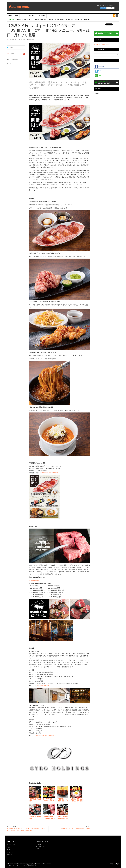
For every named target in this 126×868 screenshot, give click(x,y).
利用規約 (38, 844)
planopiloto (31, 39)
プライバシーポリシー (42, 846)
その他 (9, 850)
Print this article (12, 64)
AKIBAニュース (12, 39)
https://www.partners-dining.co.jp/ (46, 735)
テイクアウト (10, 852)
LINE (98, 76)
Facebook (99, 66)
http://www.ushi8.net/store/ (50, 473)
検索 (17, 16)
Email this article (13, 60)
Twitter (12, 48)
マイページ (31, 16)
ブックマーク (41, 16)
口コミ (23, 16)
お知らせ (9, 847)
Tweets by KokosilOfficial (102, 45)
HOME (10, 16)
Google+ (12, 54)
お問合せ (38, 848)
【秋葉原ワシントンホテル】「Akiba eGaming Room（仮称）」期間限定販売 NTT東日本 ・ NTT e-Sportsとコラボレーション (54, 20)
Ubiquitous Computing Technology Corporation (27, 863)
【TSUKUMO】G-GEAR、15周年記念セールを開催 (74, 829)
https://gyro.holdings (43, 686)
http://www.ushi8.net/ (35, 580)
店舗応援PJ (10, 855)
